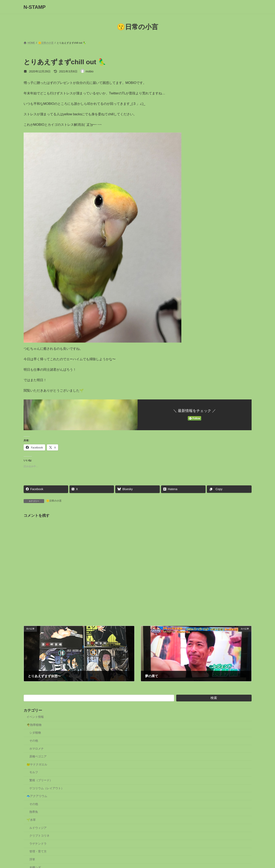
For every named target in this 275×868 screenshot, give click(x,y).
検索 (214, 698)
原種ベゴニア (38, 756)
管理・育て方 (38, 851)
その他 (34, 741)
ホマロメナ (37, 749)
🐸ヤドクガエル (37, 764)
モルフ (34, 772)
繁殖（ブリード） (41, 780)
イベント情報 (35, 717)
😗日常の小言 (54, 501)
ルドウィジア (38, 828)
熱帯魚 (34, 812)
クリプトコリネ (39, 836)
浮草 (32, 859)
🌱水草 (31, 820)
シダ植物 (35, 733)
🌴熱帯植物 (34, 725)
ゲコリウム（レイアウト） (47, 788)
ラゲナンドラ (38, 844)
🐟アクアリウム (37, 796)
